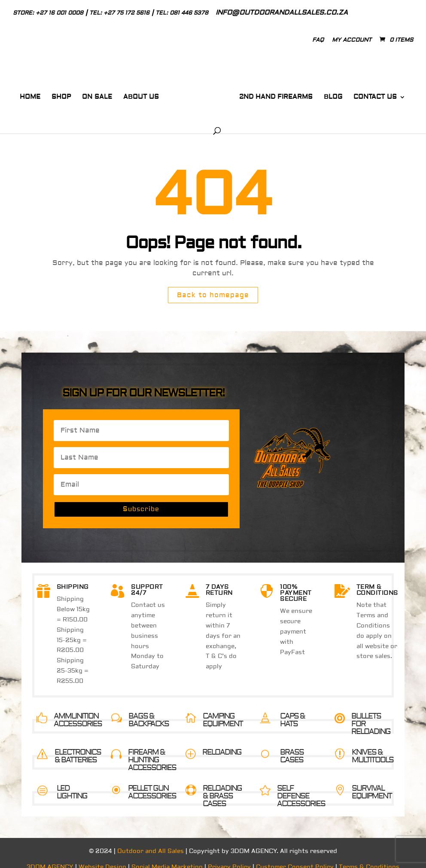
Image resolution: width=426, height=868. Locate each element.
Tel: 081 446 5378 (182, 13)
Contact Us (363, 94)
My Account (352, 40)
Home (24, 94)
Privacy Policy (229, 858)
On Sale (91, 94)
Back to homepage (213, 286)
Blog (321, 94)
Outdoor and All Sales (151, 842)
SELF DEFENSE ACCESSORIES (301, 787)
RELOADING (222, 743)
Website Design (102, 858)
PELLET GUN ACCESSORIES (152, 783)
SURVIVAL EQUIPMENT (372, 783)
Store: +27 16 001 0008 (48, 13)
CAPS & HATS (292, 711)
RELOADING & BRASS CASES (222, 787)
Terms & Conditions (369, 858)
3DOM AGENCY (50, 858)
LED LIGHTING (72, 783)
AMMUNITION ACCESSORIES (78, 711)
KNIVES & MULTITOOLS (373, 747)
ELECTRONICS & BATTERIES (78, 747)
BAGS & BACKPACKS (149, 711)
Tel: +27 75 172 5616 (119, 13)
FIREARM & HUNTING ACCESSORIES (152, 751)
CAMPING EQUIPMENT (223, 711)
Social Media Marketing (167, 858)
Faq (318, 40)
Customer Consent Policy (295, 858)
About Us (135, 94)
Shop (55, 94)
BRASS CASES (292, 747)
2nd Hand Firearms (263, 94)
